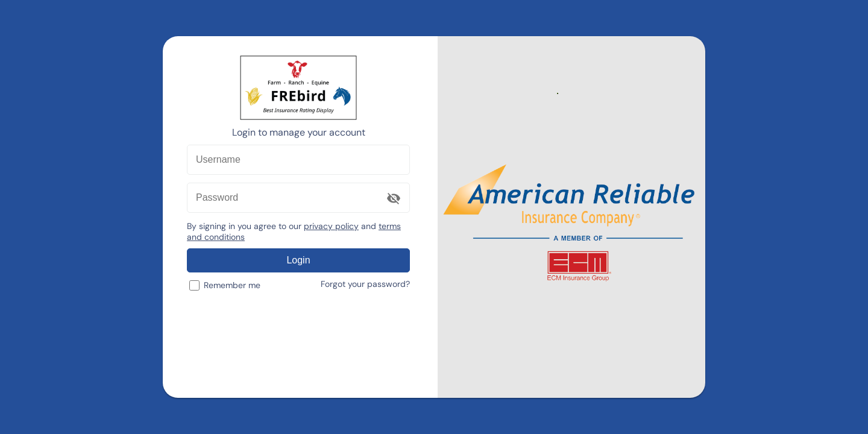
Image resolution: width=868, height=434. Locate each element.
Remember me (225, 285)
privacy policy (331, 226)
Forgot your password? (365, 284)
